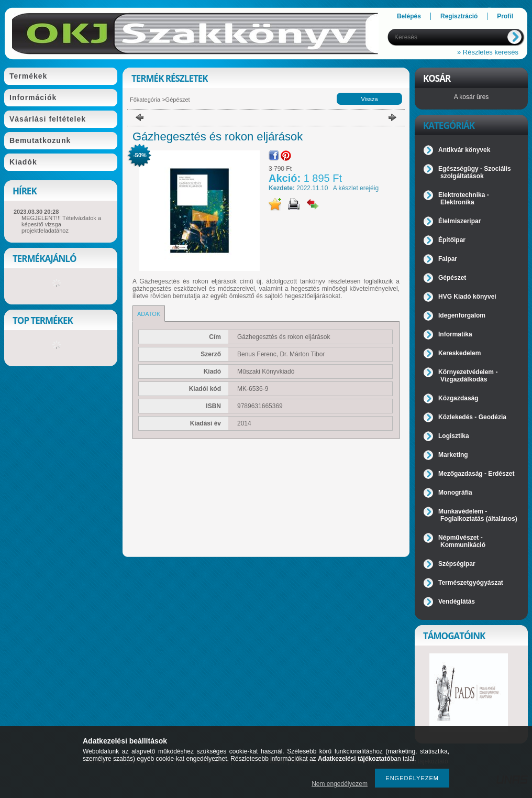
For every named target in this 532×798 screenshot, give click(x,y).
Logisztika (454, 436)
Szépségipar (457, 564)
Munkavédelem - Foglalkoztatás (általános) (478, 515)
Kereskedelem (459, 353)
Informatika (455, 334)
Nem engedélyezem (340, 784)
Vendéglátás (457, 602)
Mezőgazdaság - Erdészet (476, 474)
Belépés (409, 16)
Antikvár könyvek (464, 150)
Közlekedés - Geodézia (472, 417)
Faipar (448, 259)
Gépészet (178, 100)
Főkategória (145, 100)
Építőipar (452, 240)
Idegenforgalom (462, 315)
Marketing (453, 455)
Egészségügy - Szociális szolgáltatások (475, 172)
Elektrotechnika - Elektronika (464, 199)
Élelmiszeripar (459, 221)
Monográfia (455, 493)
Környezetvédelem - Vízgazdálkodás (468, 376)
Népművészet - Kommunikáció (462, 541)
